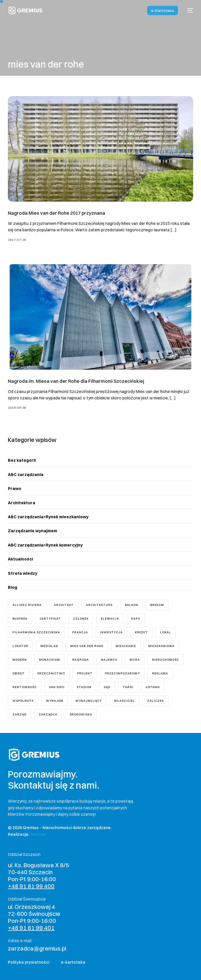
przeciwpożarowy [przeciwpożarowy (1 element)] (122, 673)
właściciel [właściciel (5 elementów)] (124, 701)
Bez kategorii (22, 460)
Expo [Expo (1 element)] (136, 619)
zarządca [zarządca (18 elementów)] (48, 714)
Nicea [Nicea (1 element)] (135, 660)
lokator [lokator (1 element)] (20, 646)
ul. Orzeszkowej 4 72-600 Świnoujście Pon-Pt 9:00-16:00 (34, 917)
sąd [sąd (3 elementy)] (107, 687)
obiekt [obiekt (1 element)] (19, 673)
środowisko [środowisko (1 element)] (81, 714)
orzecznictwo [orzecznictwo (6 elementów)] (51, 673)
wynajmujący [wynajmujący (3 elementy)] (89, 701)
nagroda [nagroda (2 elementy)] (81, 660)
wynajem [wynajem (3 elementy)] (55, 701)
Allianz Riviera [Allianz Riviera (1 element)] (27, 605)
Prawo (15, 489)
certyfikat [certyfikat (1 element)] (50, 619)
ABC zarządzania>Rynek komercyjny (45, 545)
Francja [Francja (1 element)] (80, 632)
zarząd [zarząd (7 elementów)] (20, 714)
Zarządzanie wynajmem (32, 531)
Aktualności (20, 559)
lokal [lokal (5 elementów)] (166, 632)
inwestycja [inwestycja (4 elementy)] (111, 632)
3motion (38, 834)
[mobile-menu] (188, 10)
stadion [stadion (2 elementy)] (84, 687)
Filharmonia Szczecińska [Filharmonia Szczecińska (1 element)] (36, 632)
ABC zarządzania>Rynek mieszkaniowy (48, 517)
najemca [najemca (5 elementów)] (109, 660)
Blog (13, 587)
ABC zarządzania (26, 475)
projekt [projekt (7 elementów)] (85, 673)
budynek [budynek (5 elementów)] (20, 619)
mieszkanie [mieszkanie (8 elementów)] (126, 646)
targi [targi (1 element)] (128, 687)
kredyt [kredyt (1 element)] (141, 632)
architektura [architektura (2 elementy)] (99, 605)
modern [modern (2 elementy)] (20, 660)
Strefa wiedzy (23, 573)
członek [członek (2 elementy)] (81, 619)
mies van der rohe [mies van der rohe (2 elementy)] (87, 646)
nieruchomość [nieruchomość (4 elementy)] (165, 660)
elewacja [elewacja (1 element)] (110, 619)
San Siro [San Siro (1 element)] (57, 687)
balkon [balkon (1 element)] (132, 605)
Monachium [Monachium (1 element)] (50, 660)
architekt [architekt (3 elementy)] (64, 605)
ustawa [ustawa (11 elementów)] (153, 687)
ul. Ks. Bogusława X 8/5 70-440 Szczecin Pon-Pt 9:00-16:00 (38, 876)
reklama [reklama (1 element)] (160, 673)
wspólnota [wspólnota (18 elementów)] (23, 701)
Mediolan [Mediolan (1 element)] (49, 646)
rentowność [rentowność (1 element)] (25, 687)
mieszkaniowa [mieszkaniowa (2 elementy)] (161, 646)
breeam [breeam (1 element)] (157, 605)
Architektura (22, 503)
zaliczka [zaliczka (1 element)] (156, 701)
